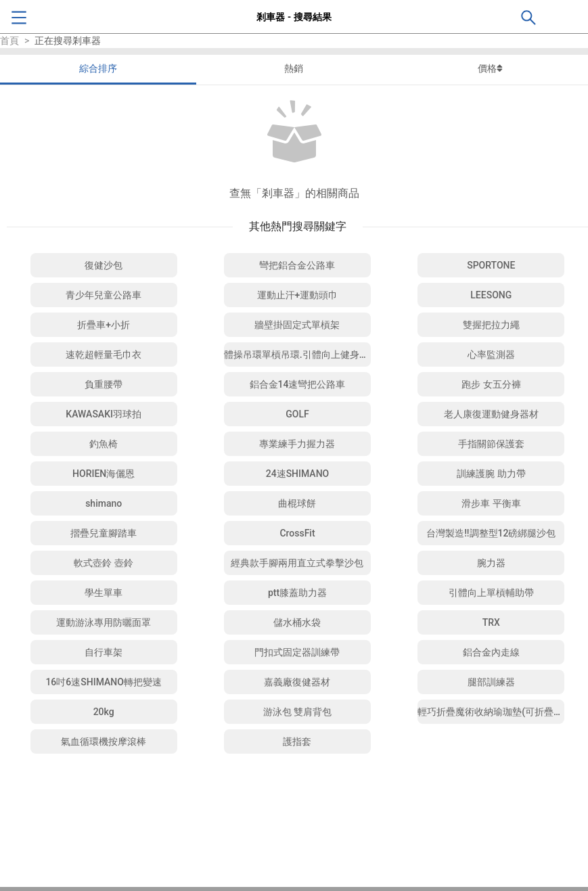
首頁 (9, 41)
